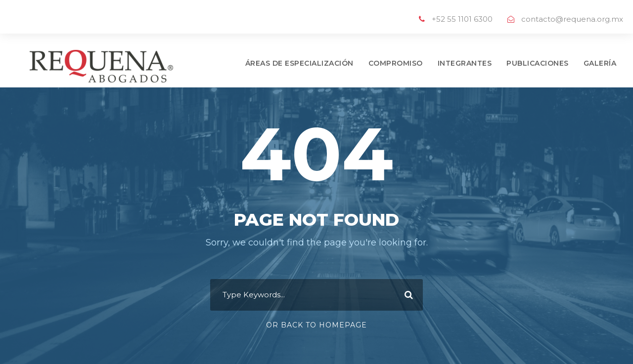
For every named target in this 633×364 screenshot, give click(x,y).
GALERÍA (600, 63)
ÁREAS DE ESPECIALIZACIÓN (299, 63)
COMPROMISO (396, 63)
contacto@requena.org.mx (572, 19)
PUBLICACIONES (538, 63)
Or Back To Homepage (316, 325)
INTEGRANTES (465, 63)
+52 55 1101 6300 (462, 19)
